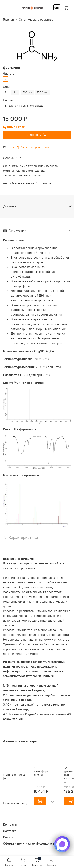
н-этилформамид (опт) (14, 776)
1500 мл (42, 92)
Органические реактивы (36, 19)
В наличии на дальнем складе (24, 106)
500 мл (27, 92)
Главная (8, 19)
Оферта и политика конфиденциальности (33, 843)
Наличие (9, 100)
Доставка (10, 831)
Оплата (8, 837)
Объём (8, 87)
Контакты (10, 824)
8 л (15, 92)
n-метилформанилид (41, 771)
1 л (7, 92)
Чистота (9, 73)
